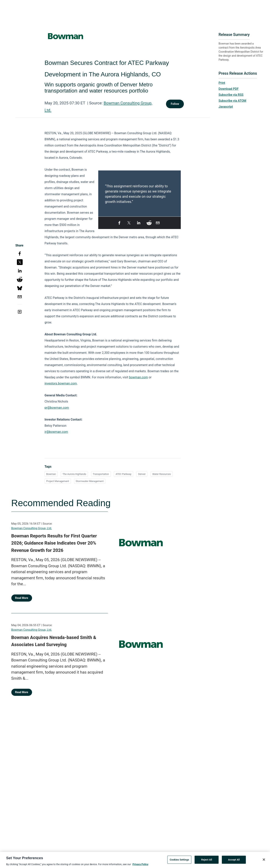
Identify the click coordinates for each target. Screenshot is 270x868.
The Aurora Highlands (74, 474)
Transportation (101, 474)
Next (178, 191)
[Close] (264, 861)
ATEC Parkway (123, 474)
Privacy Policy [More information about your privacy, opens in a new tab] (140, 865)
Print (222, 83)
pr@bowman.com (57, 408)
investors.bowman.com (61, 383)
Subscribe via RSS (231, 95)
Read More (22, 598)
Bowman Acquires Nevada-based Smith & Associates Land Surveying (54, 641)
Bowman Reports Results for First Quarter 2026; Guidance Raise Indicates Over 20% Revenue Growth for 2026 (54, 543)
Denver (142, 474)
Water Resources (162, 474)
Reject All (207, 861)
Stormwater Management (90, 481)
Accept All (234, 861)
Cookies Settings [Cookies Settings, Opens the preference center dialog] (179, 861)
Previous (101, 191)
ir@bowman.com (56, 432)
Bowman (51, 474)
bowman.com (138, 377)
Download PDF (229, 89)
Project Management (58, 481)
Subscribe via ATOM (232, 101)
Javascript (226, 107)
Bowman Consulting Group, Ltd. (32, 528)
